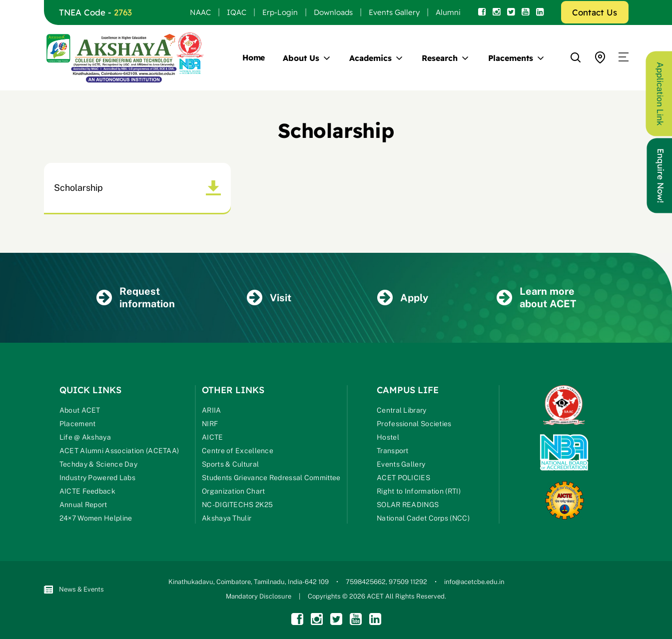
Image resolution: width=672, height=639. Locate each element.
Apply (403, 298)
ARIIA (212, 410)
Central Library (402, 410)
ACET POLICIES (403, 478)
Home (254, 57)
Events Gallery (394, 12)
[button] (624, 57)
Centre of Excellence (238, 451)
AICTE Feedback (87, 491)
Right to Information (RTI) (419, 491)
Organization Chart (233, 491)
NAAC (200, 12)
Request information (136, 298)
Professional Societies (414, 424)
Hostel (388, 437)
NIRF (210, 424)
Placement (78, 424)
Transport (393, 451)
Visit (269, 298)
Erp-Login (280, 12)
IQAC (237, 12)
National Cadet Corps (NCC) (423, 518)
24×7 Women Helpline (96, 518)
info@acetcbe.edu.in (474, 582)
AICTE (213, 437)
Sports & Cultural (230, 464)
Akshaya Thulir (227, 518)
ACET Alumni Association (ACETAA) (119, 451)
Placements (511, 58)
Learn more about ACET (536, 298)
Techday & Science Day (98, 464)
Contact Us (595, 12)
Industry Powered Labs (97, 478)
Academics (370, 58)
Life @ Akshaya (85, 437)
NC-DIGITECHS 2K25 (237, 505)
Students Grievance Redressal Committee (271, 478)
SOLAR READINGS (408, 505)
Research (439, 58)
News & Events (74, 590)
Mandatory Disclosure (259, 596)
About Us (301, 58)
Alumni (448, 12)
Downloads (333, 12)
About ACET (80, 410)
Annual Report (83, 505)
